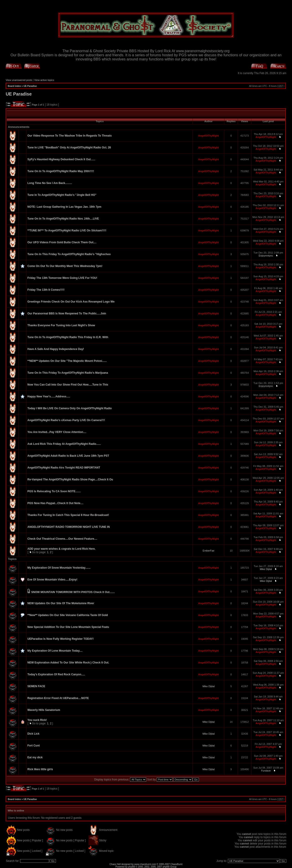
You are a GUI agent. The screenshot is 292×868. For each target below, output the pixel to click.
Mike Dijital (266, 569)
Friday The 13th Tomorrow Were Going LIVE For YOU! (62, 278)
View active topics (44, 80)
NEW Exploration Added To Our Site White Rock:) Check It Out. (68, 663)
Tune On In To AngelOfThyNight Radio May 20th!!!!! (61, 171)
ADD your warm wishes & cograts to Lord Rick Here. (61, 549)
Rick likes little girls (40, 769)
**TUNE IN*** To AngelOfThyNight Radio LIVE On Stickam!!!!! (67, 231)
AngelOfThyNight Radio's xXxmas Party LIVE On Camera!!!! (66, 420)
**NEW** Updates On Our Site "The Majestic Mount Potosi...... (67, 361)
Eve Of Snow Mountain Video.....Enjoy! (52, 580)
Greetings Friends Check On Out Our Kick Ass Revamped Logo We (71, 302)
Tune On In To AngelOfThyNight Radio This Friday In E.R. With (68, 337)
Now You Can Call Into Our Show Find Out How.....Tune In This (68, 385)
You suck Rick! (37, 720)
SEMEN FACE (36, 686)
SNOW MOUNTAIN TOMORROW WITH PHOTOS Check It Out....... (73, 592)
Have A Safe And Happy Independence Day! (56, 349)
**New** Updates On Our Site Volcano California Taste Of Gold (68, 615)
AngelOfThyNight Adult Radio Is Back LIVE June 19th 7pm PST (68, 456)
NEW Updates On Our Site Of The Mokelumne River (61, 603)
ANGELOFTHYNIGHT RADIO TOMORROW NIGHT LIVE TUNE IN (69, 527)
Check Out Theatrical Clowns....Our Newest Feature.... (62, 539)
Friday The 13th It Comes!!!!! (46, 290)
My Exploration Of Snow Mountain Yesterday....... (59, 568)
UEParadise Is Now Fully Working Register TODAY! (61, 639)
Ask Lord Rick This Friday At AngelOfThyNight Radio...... (64, 444)
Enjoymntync (266, 256)
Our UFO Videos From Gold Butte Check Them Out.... (62, 242)
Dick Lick (33, 734)
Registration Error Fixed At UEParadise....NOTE (58, 698)
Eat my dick (35, 757)
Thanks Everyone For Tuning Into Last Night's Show (61, 325)
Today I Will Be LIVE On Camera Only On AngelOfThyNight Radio (70, 408)
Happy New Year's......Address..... (49, 396)
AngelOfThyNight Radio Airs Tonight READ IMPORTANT (64, 468)
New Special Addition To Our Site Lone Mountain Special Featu (68, 627)
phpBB (132, 867)
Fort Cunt (34, 746)
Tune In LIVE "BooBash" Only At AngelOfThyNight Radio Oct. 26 (69, 148)
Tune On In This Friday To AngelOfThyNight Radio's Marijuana (68, 373)
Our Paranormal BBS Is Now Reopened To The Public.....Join (67, 314)
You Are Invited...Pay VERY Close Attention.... (57, 432)
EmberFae (208, 551)
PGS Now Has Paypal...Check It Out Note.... (55, 503)
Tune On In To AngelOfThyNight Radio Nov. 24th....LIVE (63, 219)
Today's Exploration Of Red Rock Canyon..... (56, 674)
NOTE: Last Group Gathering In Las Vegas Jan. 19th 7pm (64, 207)
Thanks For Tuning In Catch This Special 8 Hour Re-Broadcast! (68, 515)
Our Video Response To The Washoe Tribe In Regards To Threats (70, 136)
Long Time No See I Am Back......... (50, 183)
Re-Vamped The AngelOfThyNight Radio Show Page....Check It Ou (70, 479)
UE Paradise (30, 86)
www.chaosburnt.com (145, 864)
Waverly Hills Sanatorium (44, 710)
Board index (14, 86)
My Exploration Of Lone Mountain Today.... (55, 651)
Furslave (266, 771)
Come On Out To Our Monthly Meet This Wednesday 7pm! (65, 266)
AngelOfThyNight (209, 136)
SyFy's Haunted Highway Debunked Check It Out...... (61, 159)
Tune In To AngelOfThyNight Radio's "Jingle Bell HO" (62, 195)
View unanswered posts (19, 80)
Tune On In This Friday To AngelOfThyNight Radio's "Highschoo (69, 254)
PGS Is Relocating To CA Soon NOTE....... (54, 491)
